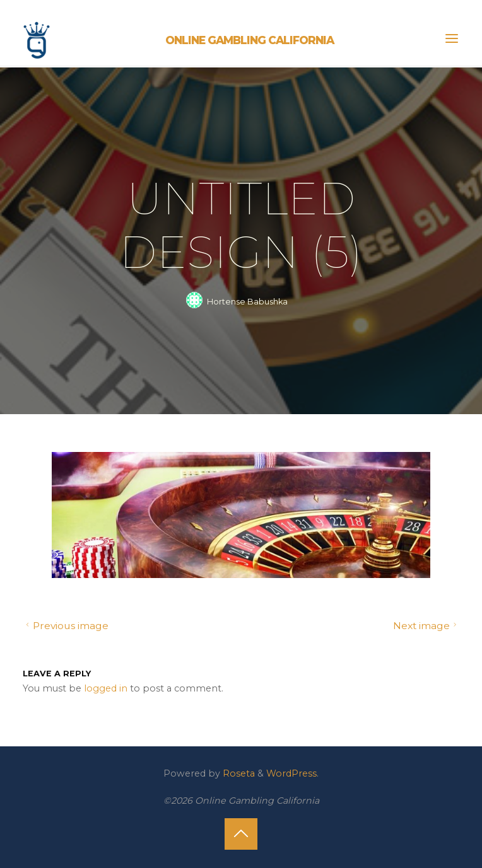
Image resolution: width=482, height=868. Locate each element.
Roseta (238, 773)
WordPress (291, 773)
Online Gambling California (250, 40)
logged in (106, 688)
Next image (426, 626)
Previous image (66, 626)
